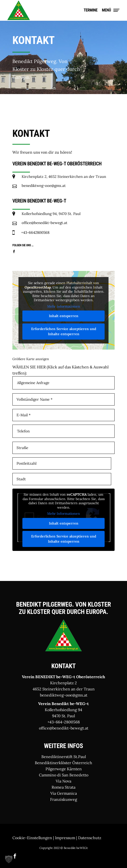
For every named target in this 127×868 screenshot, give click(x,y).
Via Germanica (64, 793)
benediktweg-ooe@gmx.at (64, 695)
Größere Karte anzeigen (31, 359)
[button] (9, 859)
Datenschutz (90, 838)
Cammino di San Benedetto (64, 775)
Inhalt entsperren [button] (64, 316)
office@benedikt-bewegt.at (64, 728)
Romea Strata (63, 787)
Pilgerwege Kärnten (64, 769)
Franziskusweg (64, 799)
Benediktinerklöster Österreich (63, 763)
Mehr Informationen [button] (64, 306)
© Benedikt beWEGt (74, 848)
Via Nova (63, 781)
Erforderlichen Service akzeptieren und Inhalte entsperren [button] (64, 331)
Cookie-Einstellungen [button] (32, 838)
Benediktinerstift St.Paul (64, 757)
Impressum (65, 838)
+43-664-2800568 (64, 722)
